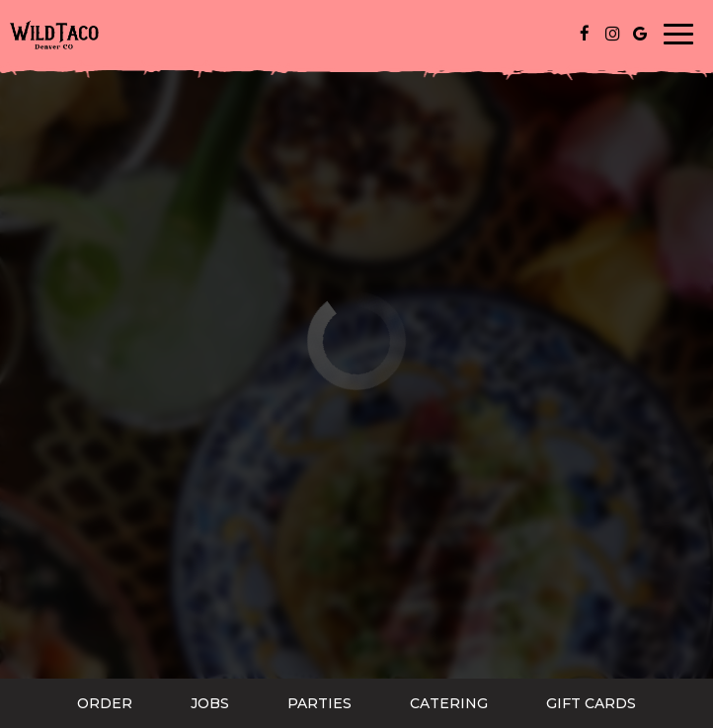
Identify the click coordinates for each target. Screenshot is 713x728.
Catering (449, 703)
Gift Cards (591, 703)
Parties (319, 703)
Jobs (210, 703)
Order (105, 703)
